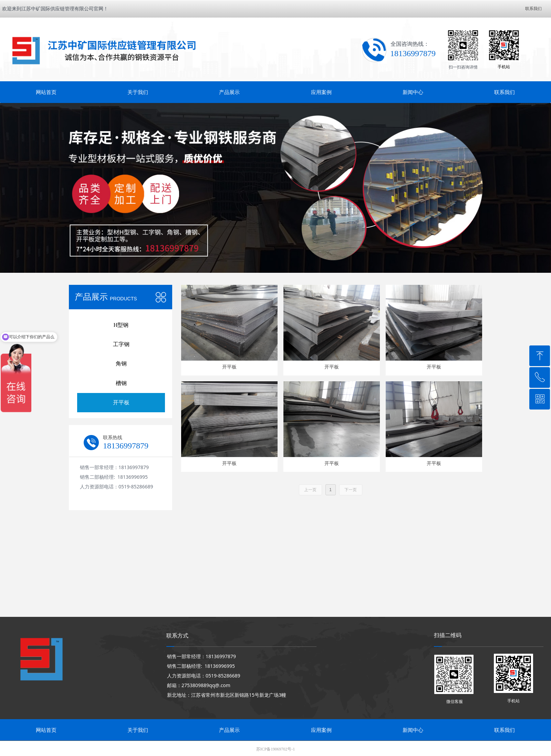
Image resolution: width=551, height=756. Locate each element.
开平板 (121, 402)
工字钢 (121, 344)
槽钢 (121, 383)
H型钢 (121, 325)
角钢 (121, 364)
